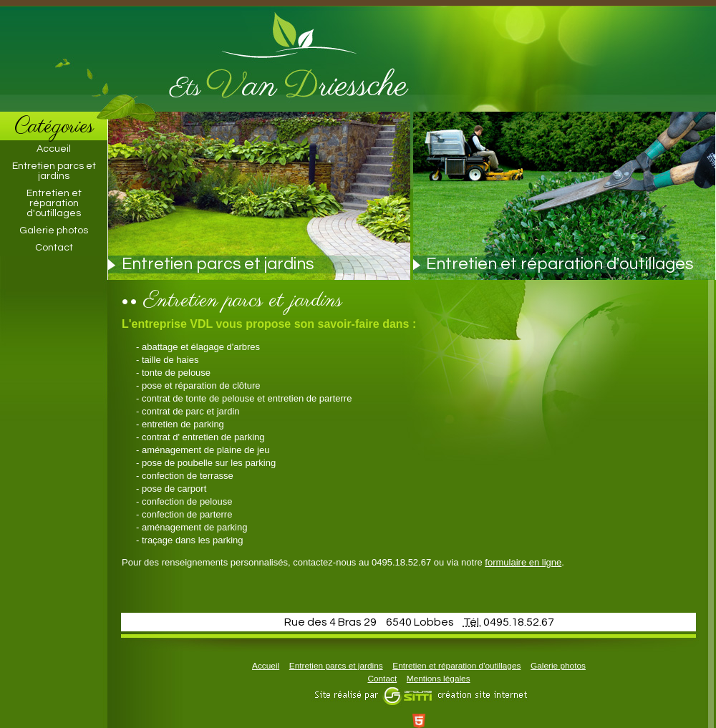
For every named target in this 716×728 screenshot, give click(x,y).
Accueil (54, 149)
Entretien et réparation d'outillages (54, 203)
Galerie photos (54, 230)
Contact (54, 248)
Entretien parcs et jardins (54, 171)
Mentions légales (439, 679)
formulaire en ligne (523, 562)
